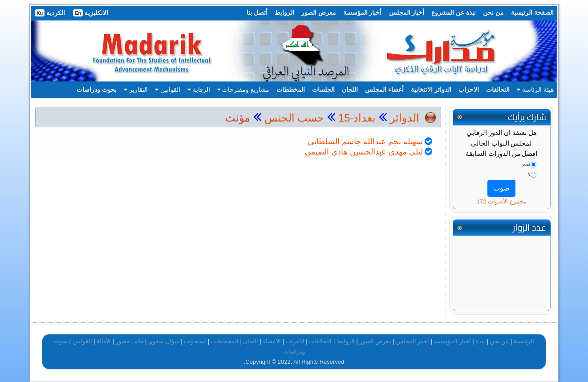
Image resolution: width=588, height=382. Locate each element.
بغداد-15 (355, 118)
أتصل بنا (257, 12)
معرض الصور (319, 12)
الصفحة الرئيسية (532, 12)
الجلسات (323, 89)
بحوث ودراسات (97, 89)
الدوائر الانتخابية (431, 89)
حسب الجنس (294, 118)
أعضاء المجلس (384, 89)
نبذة (480, 341)
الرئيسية (524, 341)
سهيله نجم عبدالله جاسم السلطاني (365, 142)
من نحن (493, 12)
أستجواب (195, 341)
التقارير (136, 89)
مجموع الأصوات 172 (502, 201)
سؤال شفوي (164, 341)
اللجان (350, 89)
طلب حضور (130, 341)
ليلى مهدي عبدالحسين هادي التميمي (364, 152)
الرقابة (199, 89)
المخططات (291, 89)
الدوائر (405, 118)
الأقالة (104, 341)
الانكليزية (91, 13)
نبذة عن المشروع (454, 12)
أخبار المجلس (407, 12)
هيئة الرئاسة (535, 89)
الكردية (50, 13)
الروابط (284, 12)
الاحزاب (469, 89)
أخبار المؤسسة (363, 12)
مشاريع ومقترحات (243, 89)
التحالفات (498, 89)
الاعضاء (272, 341)
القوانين (168, 89)
